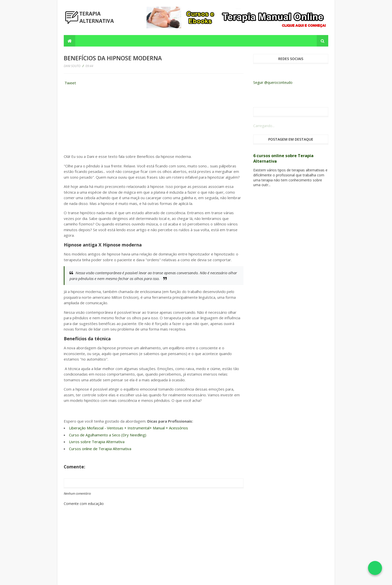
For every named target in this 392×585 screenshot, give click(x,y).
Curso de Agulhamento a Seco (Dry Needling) (108, 435)
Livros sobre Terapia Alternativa (97, 442)
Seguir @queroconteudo (273, 82)
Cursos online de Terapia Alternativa (100, 449)
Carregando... (264, 126)
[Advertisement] (101, 121)
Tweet (70, 83)
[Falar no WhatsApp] (375, 568)
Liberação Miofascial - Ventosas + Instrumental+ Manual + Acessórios (128, 428)
